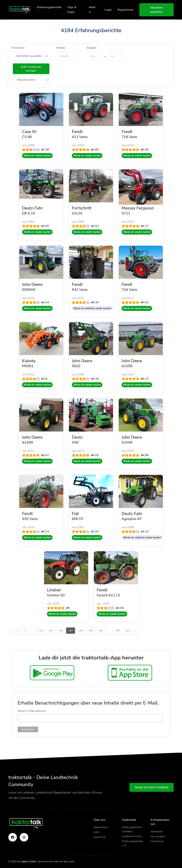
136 (61, 631)
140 (100, 631)
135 (51, 631)
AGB (96, 832)
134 (41, 631)
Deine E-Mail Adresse (32, 711)
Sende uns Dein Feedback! (152, 787)
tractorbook (157, 841)
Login (108, 10)
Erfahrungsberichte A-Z (133, 843)
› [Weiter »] (136, 631)
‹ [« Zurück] (11, 631)
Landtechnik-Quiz (132, 836)
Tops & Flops (72, 10)
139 (90, 631)
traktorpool (157, 831)
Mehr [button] (92, 9)
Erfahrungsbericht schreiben (132, 829)
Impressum (100, 837)
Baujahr (92, 48)
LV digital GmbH (27, 862)
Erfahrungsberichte (49, 7)
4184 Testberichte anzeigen (31, 69)
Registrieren (126, 10)
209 (118, 631)
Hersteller (18, 48)
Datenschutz (101, 827)
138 (81, 631)
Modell (61, 48)
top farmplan (158, 836)
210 (128, 631)
